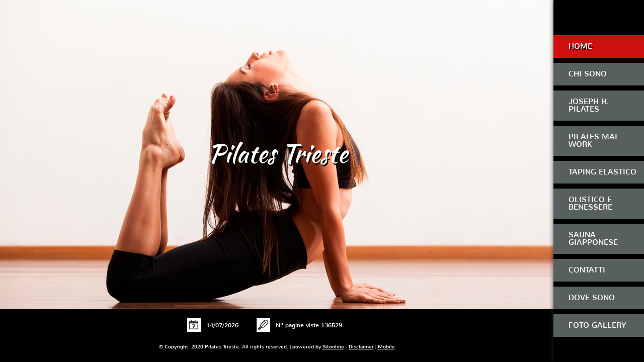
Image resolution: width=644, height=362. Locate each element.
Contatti (587, 270)
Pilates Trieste (278, 153)
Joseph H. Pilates (589, 105)
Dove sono (592, 298)
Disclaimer (361, 347)
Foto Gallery (597, 325)
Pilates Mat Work (593, 141)
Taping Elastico (602, 172)
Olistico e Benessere (590, 203)
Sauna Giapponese (593, 239)
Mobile (386, 347)
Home (580, 46)
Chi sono (588, 74)
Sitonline (333, 347)
